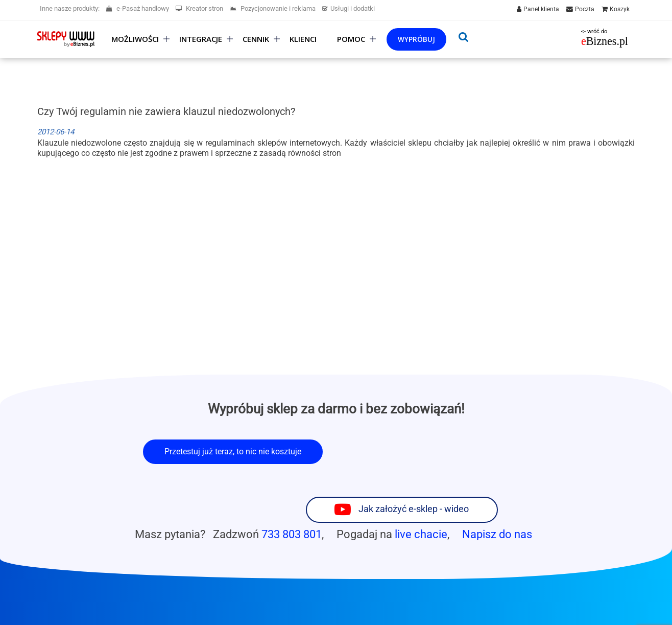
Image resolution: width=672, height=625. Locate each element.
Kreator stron (199, 8)
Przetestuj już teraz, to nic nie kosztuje (233, 452)
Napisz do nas (497, 493)
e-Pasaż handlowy (138, 8)
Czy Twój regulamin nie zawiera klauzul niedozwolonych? (166, 111)
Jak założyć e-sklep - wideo (460, 451)
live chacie (421, 493)
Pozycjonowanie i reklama (273, 8)
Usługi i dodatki (349, 8)
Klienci (303, 39)
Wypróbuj (416, 39)
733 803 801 (292, 493)
